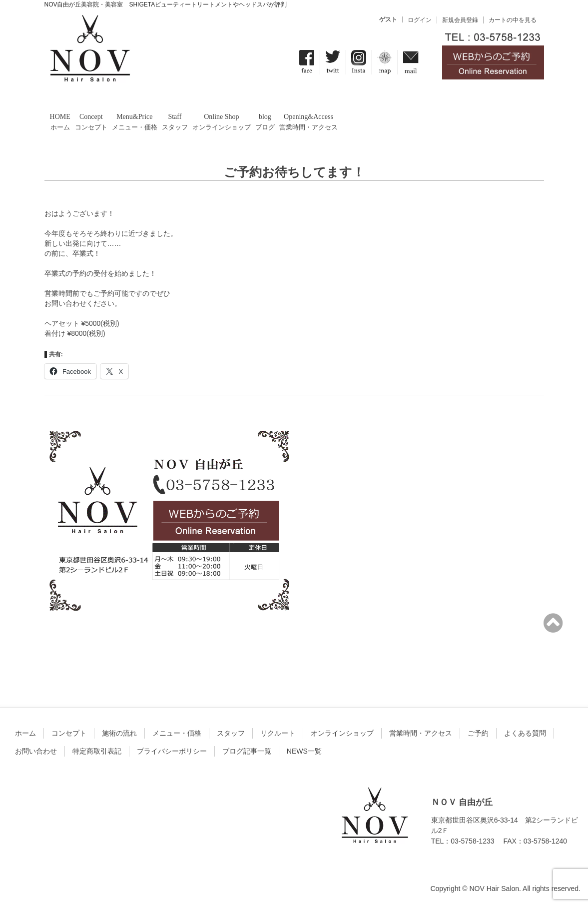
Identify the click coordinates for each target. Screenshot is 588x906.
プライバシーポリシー (172, 751)
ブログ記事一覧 (247, 751)
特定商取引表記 (97, 751)
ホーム (25, 733)
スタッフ (231, 733)
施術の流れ (119, 733)
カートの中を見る (513, 20)
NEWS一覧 (304, 751)
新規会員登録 (460, 20)
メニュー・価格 (177, 733)
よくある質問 (525, 733)
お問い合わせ (36, 751)
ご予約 (478, 733)
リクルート (278, 733)
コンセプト (69, 733)
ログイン (420, 20)
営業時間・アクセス (421, 733)
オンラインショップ (342, 733)
